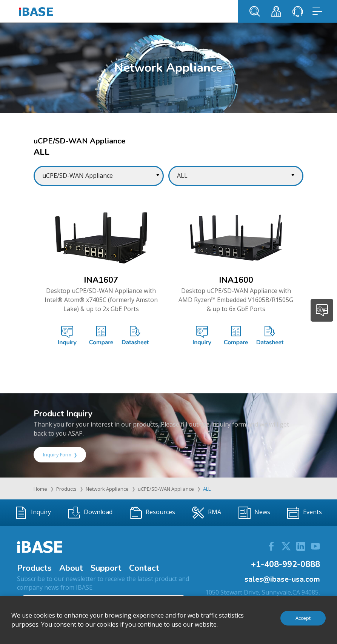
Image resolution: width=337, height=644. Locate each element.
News (254, 513)
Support (106, 568)
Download (90, 513)
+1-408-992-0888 (285, 564)
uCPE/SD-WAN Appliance (166, 489)
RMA (207, 513)
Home (40, 489)
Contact (144, 568)
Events (305, 513)
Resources (152, 513)
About (71, 568)
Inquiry (33, 513)
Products (66, 489)
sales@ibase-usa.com (282, 579)
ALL (207, 489)
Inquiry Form (60, 454)
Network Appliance (107, 489)
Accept (303, 618)
